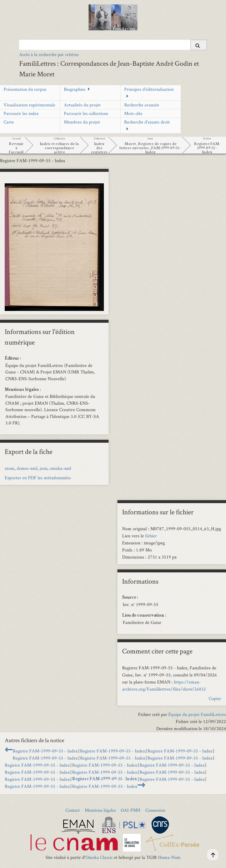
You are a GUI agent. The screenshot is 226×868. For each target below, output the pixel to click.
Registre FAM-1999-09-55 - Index (45, 751)
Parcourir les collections (86, 113)
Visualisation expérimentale (29, 105)
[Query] (113, 45)
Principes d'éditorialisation (149, 89)
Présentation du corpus (25, 89)
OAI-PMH (131, 810)
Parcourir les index (21, 113)
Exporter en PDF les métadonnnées (38, 478)
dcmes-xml (27, 468)
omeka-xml (60, 468)
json (44, 468)
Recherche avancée (142, 105)
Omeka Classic (99, 857)
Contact (73, 810)
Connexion (155, 810)
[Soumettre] (199, 45)
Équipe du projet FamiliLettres (197, 714)
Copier (215, 698)
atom (10, 468)
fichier (151, 536)
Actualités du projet (82, 105)
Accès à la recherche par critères (49, 54)
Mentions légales (100, 810)
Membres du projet (82, 122)
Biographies (75, 89)
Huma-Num (169, 857)
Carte (9, 122)
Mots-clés (133, 113)
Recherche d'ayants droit (147, 122)
